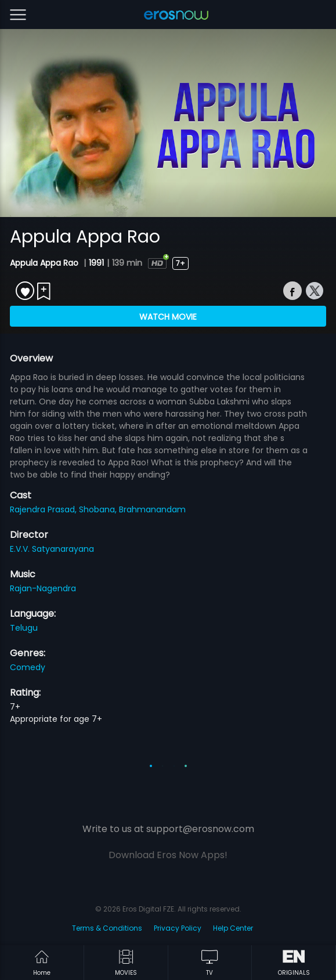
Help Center (233, 928)
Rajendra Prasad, (44, 509)
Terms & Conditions (107, 928)
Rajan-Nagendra (43, 588)
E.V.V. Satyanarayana (52, 549)
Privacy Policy (178, 928)
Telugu (24, 628)
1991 (96, 263)
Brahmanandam (152, 509)
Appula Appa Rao (45, 263)
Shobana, (99, 509)
